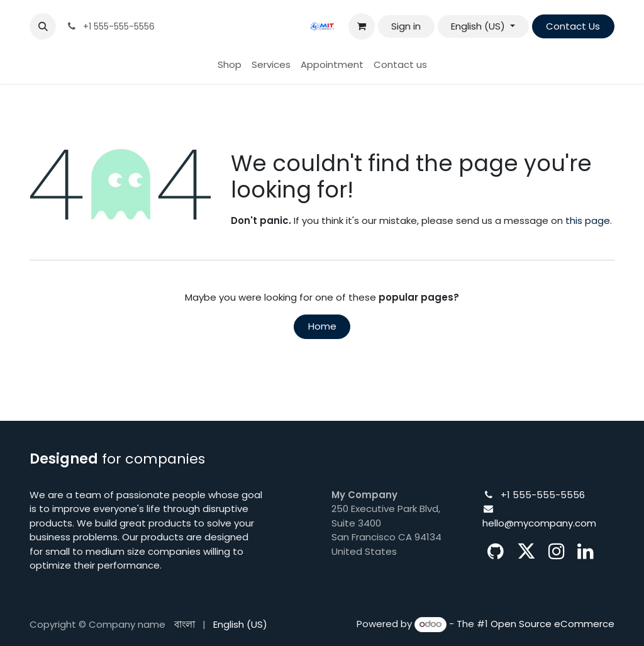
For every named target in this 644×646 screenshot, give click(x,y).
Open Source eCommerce (552, 624)
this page (588, 220)
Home (322, 326)
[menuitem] (230, 65)
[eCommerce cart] (362, 26)
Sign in (406, 26)
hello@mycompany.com (539, 523)
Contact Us (573, 26)
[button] (43, 26)
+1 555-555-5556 (543, 495)
